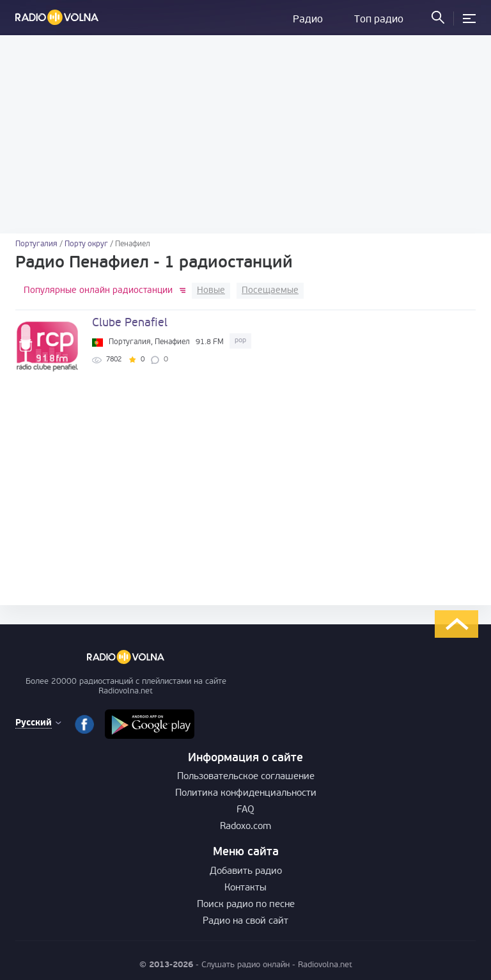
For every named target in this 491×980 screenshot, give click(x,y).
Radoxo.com (245, 827)
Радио (308, 20)
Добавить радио (246, 872)
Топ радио (379, 20)
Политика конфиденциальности (246, 794)
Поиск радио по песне (246, 905)
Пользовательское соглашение (246, 777)
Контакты (245, 888)
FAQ (245, 810)
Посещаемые (270, 291)
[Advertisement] (245, 134)
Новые (211, 291)
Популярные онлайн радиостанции (98, 291)
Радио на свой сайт (245, 921)
